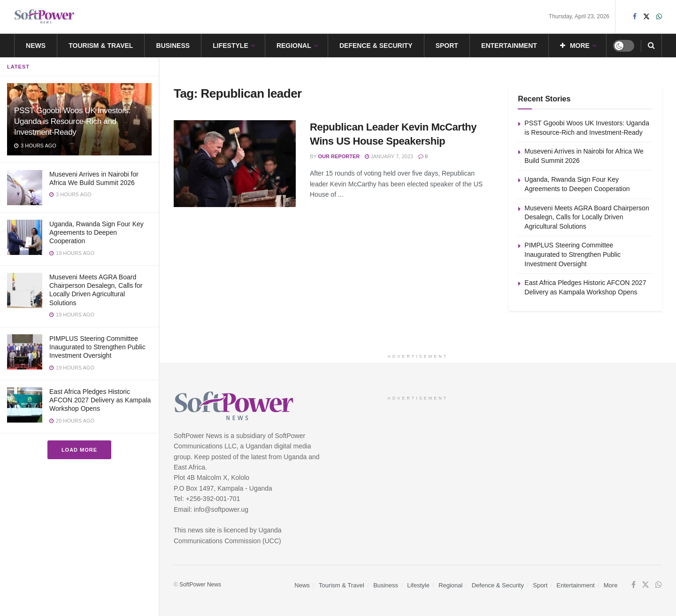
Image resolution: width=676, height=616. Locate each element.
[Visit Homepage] (45, 17)
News (36, 46)
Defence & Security (376, 46)
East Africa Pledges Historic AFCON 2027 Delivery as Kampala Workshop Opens (100, 400)
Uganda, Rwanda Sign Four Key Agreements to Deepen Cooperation (96, 232)
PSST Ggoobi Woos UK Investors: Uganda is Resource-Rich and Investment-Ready (72, 121)
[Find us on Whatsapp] (659, 585)
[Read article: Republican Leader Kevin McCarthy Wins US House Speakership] (235, 164)
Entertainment (509, 46)
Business (173, 46)
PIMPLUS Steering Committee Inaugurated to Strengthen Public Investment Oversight (97, 347)
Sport (447, 46)
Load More (79, 450)
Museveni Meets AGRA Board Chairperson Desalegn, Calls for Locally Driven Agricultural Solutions (587, 217)
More (575, 46)
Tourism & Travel (101, 46)
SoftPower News (200, 585)
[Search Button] (651, 46)
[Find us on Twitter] (645, 585)
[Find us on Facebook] (634, 585)
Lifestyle (230, 46)
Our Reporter (339, 156)
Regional (294, 46)
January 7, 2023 (389, 156)
